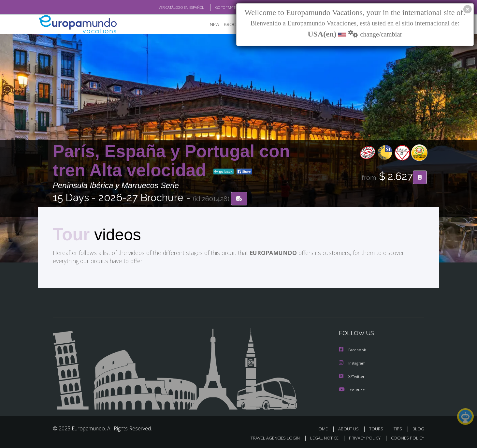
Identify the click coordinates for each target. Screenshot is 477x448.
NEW (208, 25)
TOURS (377, 428)
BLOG (418, 428)
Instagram (353, 363)
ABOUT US (350, 428)
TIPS (399, 428)
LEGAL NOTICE (320, 437)
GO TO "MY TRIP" (218, 7)
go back (224, 172)
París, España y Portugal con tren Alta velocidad (171, 161)
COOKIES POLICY (406, 437)
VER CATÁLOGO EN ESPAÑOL (166, 7)
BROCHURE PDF (235, 25)
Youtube (352, 389)
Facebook (353, 350)
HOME (324, 428)
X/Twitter (352, 376)
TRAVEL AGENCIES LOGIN (269, 437)
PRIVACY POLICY (362, 437)
